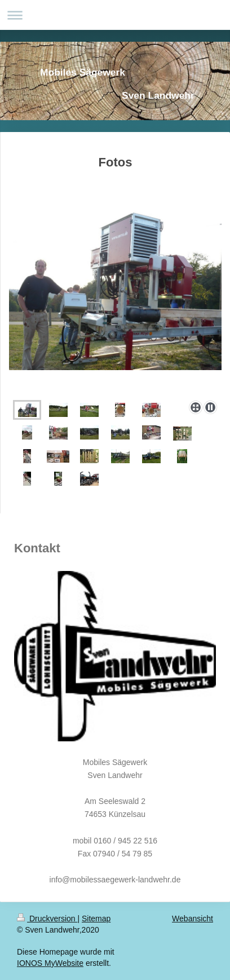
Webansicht (193, 919)
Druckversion (47, 919)
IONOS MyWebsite (50, 963)
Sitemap (96, 919)
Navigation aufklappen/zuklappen (115, 15)
